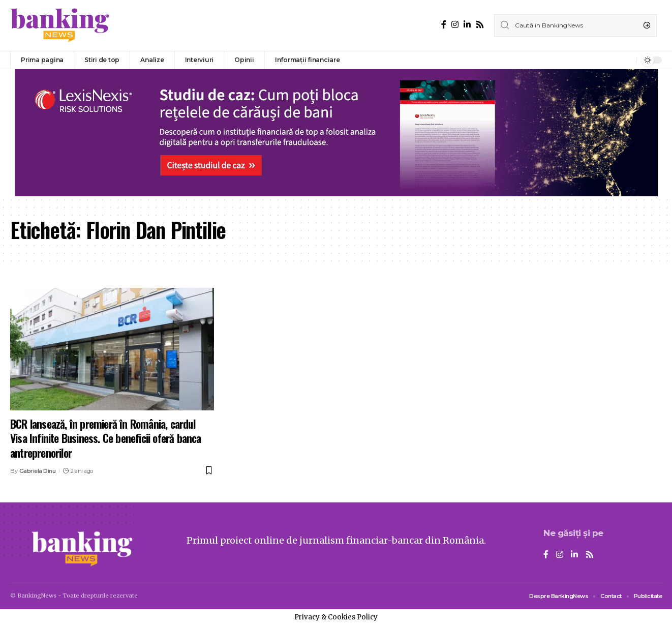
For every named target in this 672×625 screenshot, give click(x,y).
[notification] (626, 60)
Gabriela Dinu (38, 471)
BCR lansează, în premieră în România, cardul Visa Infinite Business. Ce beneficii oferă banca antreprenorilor (106, 438)
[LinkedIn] (467, 25)
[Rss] (480, 25)
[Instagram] (455, 25)
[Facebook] (444, 25)
